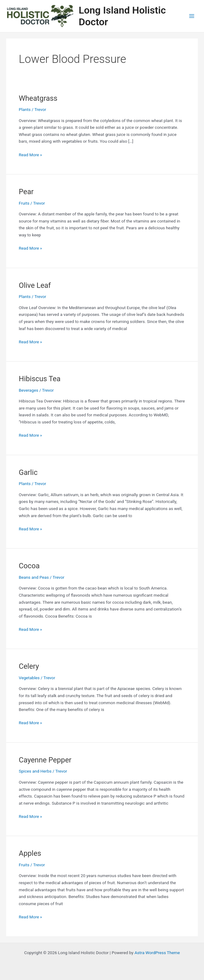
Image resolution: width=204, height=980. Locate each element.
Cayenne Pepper (45, 760)
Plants (25, 109)
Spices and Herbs (35, 771)
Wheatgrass (38, 98)
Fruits (24, 203)
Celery (29, 666)
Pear (26, 192)
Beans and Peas (34, 577)
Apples (30, 853)
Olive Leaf (35, 285)
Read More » (30, 154)
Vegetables (29, 678)
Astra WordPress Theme (157, 953)
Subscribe (39, 516)
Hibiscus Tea (40, 379)
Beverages (28, 390)
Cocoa (29, 566)
